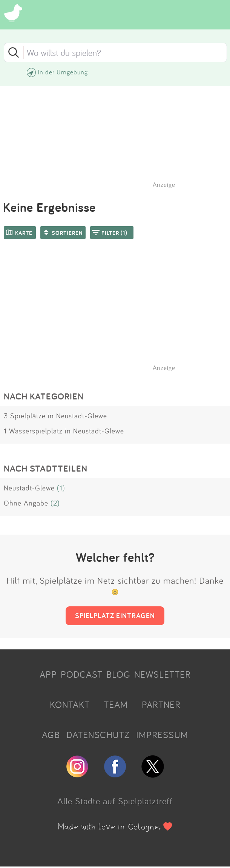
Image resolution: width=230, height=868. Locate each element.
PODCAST (82, 674)
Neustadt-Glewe (29, 488)
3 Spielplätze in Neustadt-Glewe (55, 416)
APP (48, 674)
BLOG (118, 674)
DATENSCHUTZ (98, 735)
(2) (55, 503)
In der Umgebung (63, 72)
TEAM (116, 705)
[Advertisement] (119, 315)
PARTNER (161, 705)
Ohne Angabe (26, 503)
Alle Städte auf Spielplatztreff (115, 801)
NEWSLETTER (163, 674)
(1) (61, 488)
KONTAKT (70, 705)
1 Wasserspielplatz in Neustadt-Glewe (64, 431)
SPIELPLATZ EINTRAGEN (115, 615)
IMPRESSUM (162, 735)
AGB (51, 735)
